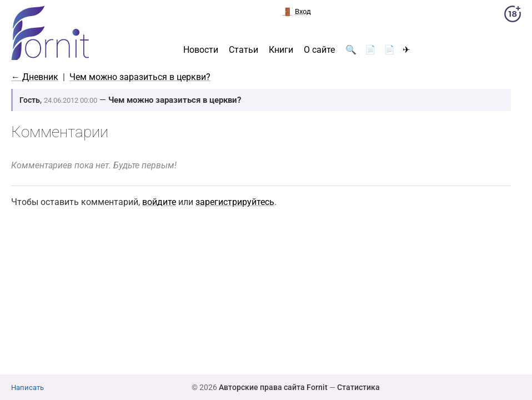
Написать (27, 387)
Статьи (244, 50)
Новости (201, 50)
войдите (159, 202)
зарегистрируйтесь (235, 202)
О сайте (319, 50)
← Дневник (35, 77)
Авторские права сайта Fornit (273, 387)
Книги (281, 50)
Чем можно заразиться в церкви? (140, 77)
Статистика (358, 387)
